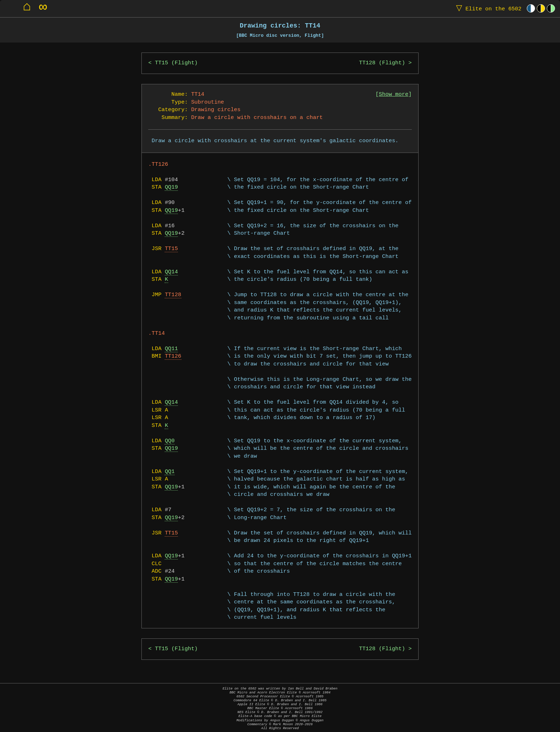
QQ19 (171, 187)
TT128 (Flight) (382, 63)
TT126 (173, 356)
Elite (487, 8)
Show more (394, 94)
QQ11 (171, 349)
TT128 (173, 295)
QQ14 (171, 272)
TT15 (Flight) (176, 63)
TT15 (171, 249)
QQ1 (170, 472)
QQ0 (170, 441)
